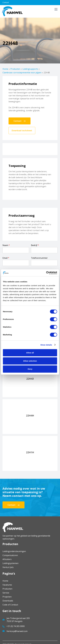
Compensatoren (10, 555)
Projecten (7, 597)
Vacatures (7, 585)
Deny (30, 369)
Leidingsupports (30, 69)
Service (6, 593)
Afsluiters (7, 559)
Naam (6, 245)
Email (6, 258)
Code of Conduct (10, 605)
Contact (6, 2)
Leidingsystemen (10, 563)
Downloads (8, 601)
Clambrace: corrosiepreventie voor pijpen (22, 73)
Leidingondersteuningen (14, 551)
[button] (55, 11)
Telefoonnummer (39, 258)
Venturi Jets (8, 567)
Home (5, 69)
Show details (46, 345)
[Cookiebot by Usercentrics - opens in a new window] (46, 273)
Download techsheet (22, 131)
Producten (15, 69)
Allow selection (30, 361)
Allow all (30, 353)
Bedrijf (35, 245)
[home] (12, 11)
